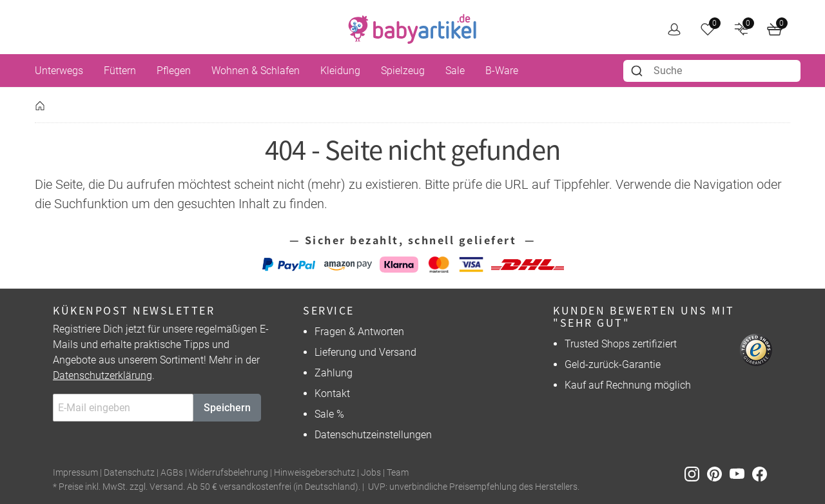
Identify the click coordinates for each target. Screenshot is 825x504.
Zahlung (334, 373)
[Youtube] (741, 473)
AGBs (172, 473)
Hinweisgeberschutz (315, 473)
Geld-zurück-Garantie (613, 364)
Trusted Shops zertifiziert (621, 344)
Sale (455, 71)
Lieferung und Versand (365, 352)
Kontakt (332, 393)
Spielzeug (403, 71)
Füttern (120, 71)
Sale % (329, 414)
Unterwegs (59, 71)
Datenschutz (129, 473)
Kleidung (340, 71)
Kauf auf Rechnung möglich (628, 385)
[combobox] (712, 71)
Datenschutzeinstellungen (373, 435)
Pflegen (174, 71)
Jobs (371, 473)
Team (398, 473)
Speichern (227, 408)
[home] (412, 29)
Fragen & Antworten (359, 332)
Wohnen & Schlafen (256, 71)
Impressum (75, 473)
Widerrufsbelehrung (228, 473)
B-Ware (502, 71)
